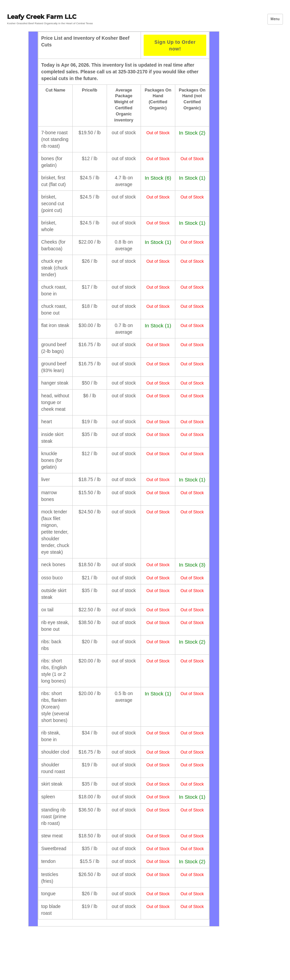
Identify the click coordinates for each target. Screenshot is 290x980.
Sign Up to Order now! (175, 45)
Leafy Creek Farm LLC (42, 17)
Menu (275, 19)
